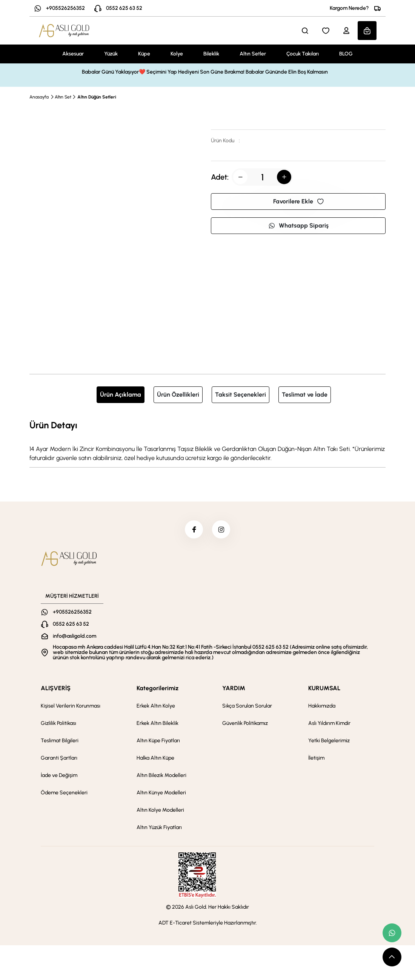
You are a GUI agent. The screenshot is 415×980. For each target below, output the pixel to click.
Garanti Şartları (59, 759)
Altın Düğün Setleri (97, 97)
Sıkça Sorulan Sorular (247, 707)
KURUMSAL (324, 689)
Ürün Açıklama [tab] (121, 395)
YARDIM (234, 689)
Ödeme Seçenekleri (64, 793)
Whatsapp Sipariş (298, 225)
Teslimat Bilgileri (60, 741)
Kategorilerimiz (158, 689)
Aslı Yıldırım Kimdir (329, 724)
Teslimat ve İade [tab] (305, 395)
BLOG (346, 54)
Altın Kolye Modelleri (160, 811)
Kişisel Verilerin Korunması (71, 707)
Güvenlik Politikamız (245, 724)
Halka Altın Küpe (155, 759)
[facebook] (194, 530)
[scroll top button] (392, 957)
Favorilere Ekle (298, 201)
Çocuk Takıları (303, 54)
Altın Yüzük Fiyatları (159, 828)
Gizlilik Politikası (58, 724)
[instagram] (221, 530)
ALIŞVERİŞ (56, 689)
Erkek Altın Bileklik (158, 724)
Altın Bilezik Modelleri (161, 776)
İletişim (316, 759)
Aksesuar (73, 54)
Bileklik (211, 54)
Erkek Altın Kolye (156, 707)
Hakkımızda (322, 707)
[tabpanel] (207, 440)
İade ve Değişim (59, 776)
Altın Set (63, 97)
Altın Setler (253, 54)
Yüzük (111, 54)
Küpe (144, 54)
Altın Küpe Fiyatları (158, 741)
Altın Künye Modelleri (161, 793)
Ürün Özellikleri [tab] (178, 395)
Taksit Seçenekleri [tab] (241, 395)
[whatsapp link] (392, 933)
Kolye (177, 54)
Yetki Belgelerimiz (329, 741)
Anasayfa (39, 97)
